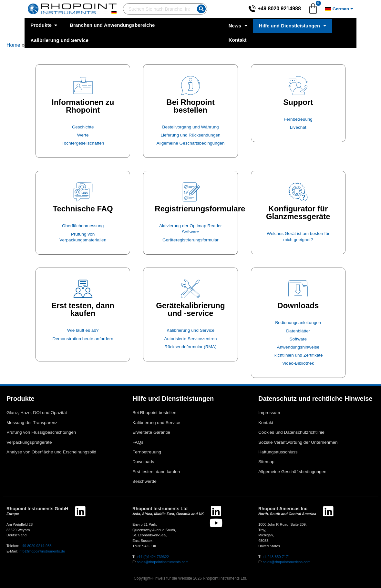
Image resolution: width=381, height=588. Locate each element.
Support (298, 102)
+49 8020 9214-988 (36, 546)
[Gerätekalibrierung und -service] (190, 289)
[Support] (298, 86)
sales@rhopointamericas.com (287, 562)
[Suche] (198, 9)
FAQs (138, 442)
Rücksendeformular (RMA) (191, 347)
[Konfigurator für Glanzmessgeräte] (298, 192)
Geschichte (83, 127)
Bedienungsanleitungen (298, 323)
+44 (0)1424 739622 (153, 557)
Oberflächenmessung (83, 226)
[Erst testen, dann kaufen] (83, 289)
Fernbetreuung (298, 119)
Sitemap (266, 462)
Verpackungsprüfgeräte (29, 442)
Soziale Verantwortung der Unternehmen (298, 442)
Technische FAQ (83, 209)
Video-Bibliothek (298, 363)
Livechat (298, 127)
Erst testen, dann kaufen (83, 309)
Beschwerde (144, 481)
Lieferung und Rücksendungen (190, 135)
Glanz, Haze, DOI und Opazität (37, 413)
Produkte (21, 399)
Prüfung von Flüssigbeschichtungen (41, 432)
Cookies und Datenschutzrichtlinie (291, 432)
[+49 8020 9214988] (277, 9)
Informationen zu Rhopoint (83, 106)
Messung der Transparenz (32, 423)
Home (13, 45)
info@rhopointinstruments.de (42, 551)
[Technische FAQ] (83, 192)
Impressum (269, 413)
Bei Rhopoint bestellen (190, 106)
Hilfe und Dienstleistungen (312, 25)
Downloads (298, 305)
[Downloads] (298, 289)
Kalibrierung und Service (190, 330)
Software (298, 339)
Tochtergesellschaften (83, 143)
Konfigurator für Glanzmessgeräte (298, 213)
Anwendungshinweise (298, 347)
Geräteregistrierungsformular (190, 240)
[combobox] (146, 9)
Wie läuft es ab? (83, 330)
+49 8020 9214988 (304, 9)
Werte (83, 135)
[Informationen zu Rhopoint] (83, 86)
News (257, 25)
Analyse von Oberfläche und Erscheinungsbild (51, 452)
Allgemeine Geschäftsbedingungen (191, 143)
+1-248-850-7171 (276, 557)
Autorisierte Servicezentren (190, 339)
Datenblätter (298, 331)
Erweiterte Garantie (151, 432)
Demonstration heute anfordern (83, 339)
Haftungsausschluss (278, 452)
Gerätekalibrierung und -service (190, 309)
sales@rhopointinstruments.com (163, 562)
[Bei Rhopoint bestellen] (190, 86)
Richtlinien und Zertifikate (298, 355)
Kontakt (366, 25)
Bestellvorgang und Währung (190, 127)
